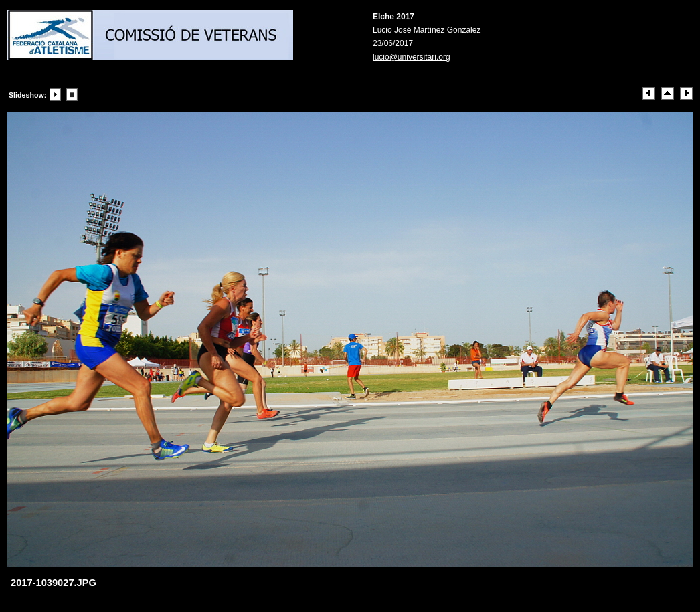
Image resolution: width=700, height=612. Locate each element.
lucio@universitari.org (412, 57)
